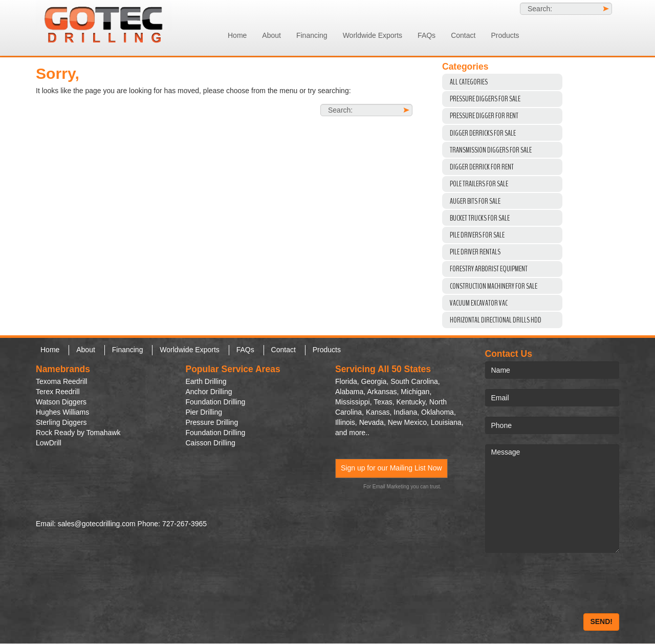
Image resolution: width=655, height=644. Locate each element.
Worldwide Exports (373, 35)
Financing (312, 35)
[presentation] (563, 583)
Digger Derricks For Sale (483, 133)
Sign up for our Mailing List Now (391, 468)
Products (505, 35)
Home (237, 35)
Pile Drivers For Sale (477, 235)
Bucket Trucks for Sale (480, 218)
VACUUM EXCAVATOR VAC (479, 303)
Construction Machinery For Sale (494, 286)
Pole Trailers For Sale (479, 184)
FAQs (427, 35)
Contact (463, 35)
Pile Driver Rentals (475, 252)
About (271, 35)
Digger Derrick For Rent (482, 167)
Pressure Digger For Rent (484, 116)
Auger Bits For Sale (475, 201)
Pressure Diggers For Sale (485, 99)
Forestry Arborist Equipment (489, 269)
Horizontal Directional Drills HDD (496, 320)
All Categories (469, 82)
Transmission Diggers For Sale (491, 150)
